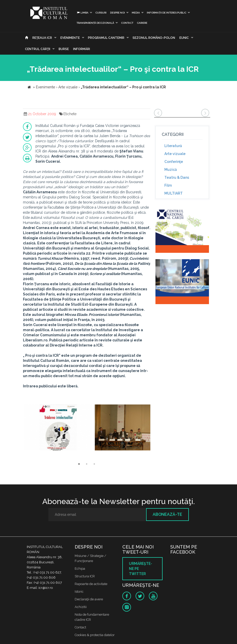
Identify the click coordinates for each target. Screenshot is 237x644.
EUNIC (184, 38)
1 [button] (79, 464)
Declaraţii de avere (89, 599)
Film (168, 185)
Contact (127, 23)
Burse (64, 49)
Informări (82, 49)
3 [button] (94, 464)
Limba (82, 13)
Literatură (173, 146)
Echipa (80, 569)
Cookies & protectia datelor (95, 635)
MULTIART (174, 193)
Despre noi (117, 13)
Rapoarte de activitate (91, 584)
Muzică (171, 170)
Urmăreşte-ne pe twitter (141, 569)
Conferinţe (174, 162)
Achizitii (81, 607)
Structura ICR (85, 576)
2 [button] (87, 464)
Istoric (79, 592)
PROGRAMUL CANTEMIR (106, 38)
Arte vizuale (175, 154)
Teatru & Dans (177, 177)
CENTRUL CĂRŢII (38, 49)
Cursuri (101, 13)
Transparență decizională (95, 23)
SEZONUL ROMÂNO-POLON (154, 38)
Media (136, 13)
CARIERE (142, 23)
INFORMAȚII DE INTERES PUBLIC (167, 13)
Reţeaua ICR (42, 38)
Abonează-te (167, 514)
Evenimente (70, 38)
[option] (58, 428)
